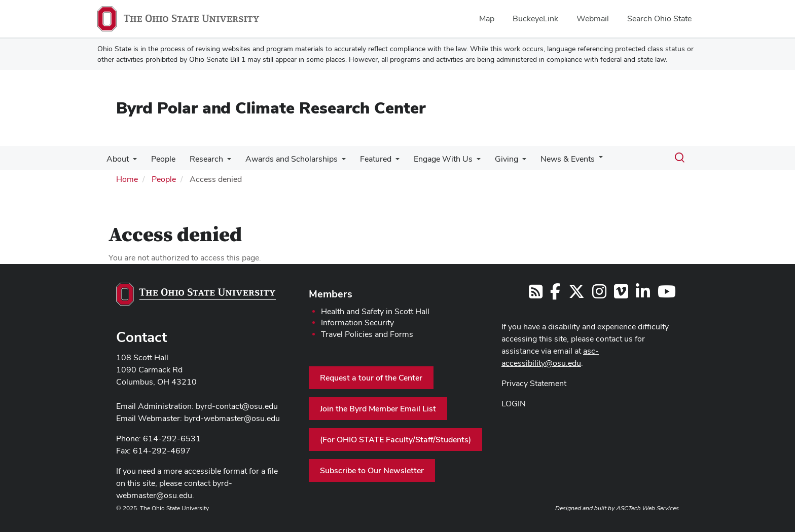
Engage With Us (432, 159)
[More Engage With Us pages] (465, 162)
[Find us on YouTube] (667, 295)
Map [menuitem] (487, 18)
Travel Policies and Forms (367, 334)
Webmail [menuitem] (593, 18)
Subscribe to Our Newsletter (372, 470)
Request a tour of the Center (371, 378)
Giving (493, 159)
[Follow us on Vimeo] (621, 295)
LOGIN (514, 404)
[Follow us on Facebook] (555, 295)
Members (331, 294)
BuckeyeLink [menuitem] (535, 18)
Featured (367, 159)
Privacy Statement (534, 383)
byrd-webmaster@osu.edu (232, 418)
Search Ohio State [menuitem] (659, 18)
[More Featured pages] (386, 162)
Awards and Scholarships (284, 159)
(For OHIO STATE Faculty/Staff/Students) (395, 440)
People (160, 159)
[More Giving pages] (509, 162)
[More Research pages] (222, 162)
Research (201, 159)
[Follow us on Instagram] (599, 295)
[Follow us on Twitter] (576, 295)
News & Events (552, 159)
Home (127, 179)
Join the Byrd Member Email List (378, 409)
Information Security (357, 322)
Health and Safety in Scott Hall (375, 311)
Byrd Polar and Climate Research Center (271, 108)
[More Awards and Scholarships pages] (335, 162)
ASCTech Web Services (647, 508)
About (117, 159)
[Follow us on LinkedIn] (643, 295)
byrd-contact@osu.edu (237, 406)
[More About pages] (132, 162)
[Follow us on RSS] (536, 295)
